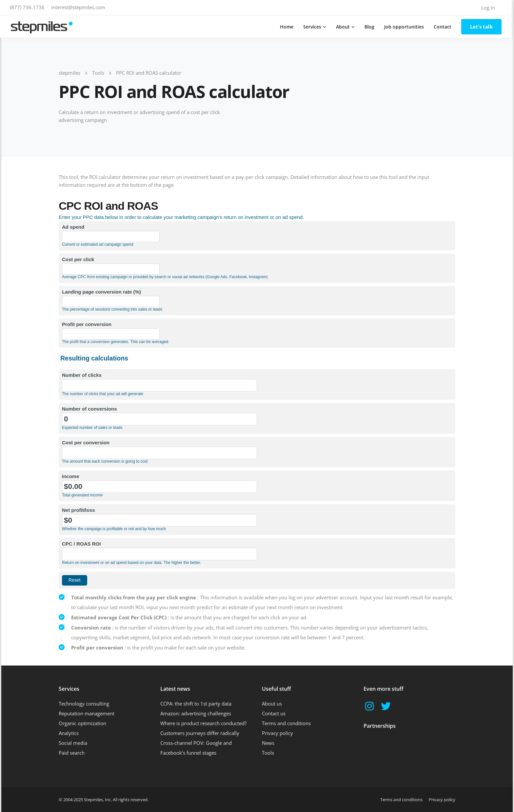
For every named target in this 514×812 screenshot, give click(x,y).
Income (71, 476)
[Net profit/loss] (159, 520)
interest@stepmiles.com (79, 7)
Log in (489, 8)
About (344, 27)
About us (272, 704)
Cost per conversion (86, 443)
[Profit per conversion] (111, 334)
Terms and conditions (286, 723)
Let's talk (483, 27)
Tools (268, 753)
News (268, 743)
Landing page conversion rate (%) (101, 292)
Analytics (69, 733)
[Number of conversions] (159, 419)
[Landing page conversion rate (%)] (111, 301)
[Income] (159, 487)
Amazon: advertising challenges (196, 713)
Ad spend (73, 227)
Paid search (72, 753)
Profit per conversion (87, 324)
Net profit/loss (79, 510)
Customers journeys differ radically (200, 733)
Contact (444, 27)
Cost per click (78, 259)
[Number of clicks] (159, 385)
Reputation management (87, 713)
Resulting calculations (94, 358)
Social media (73, 743)
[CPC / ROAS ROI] (159, 554)
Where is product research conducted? (203, 723)
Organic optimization (82, 723)
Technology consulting (84, 704)
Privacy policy (277, 733)
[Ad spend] (111, 237)
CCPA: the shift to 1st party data (196, 704)
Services (314, 27)
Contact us (274, 713)
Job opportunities (405, 27)
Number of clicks (82, 375)
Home (288, 27)
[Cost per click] (111, 269)
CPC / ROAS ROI (81, 544)
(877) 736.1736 (29, 7)
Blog (371, 27)
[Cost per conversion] (159, 453)
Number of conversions (89, 409)
